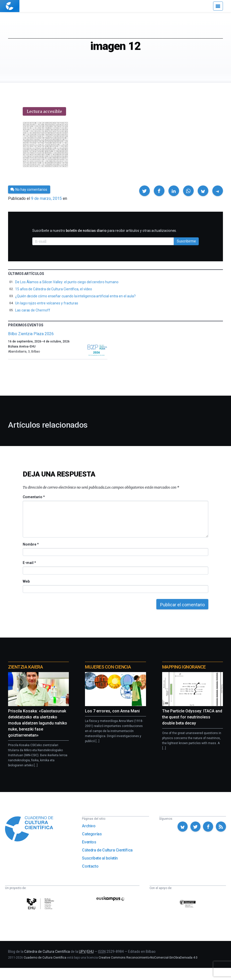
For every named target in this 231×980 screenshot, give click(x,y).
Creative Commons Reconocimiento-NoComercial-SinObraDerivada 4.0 (148, 958)
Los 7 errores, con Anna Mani (112, 711)
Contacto (90, 866)
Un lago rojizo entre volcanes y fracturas (47, 303)
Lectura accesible (44, 111)
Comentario (34, 497)
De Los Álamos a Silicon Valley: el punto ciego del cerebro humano (67, 282)
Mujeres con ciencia (108, 667)
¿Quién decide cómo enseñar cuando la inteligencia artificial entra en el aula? (75, 296)
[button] (145, 191)
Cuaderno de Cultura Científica (45, 958)
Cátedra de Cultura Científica (107, 850)
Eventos (89, 842)
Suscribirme (186, 241)
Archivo (89, 826)
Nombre (31, 544)
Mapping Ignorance (184, 667)
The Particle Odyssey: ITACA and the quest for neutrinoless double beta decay (192, 717)
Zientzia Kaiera (25, 667)
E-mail (29, 563)
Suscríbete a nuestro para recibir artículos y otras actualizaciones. (105, 231)
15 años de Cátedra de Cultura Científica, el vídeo (54, 289)
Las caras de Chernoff (33, 310)
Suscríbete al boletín (100, 858)
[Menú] (218, 6)
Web (26, 581)
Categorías (92, 834)
